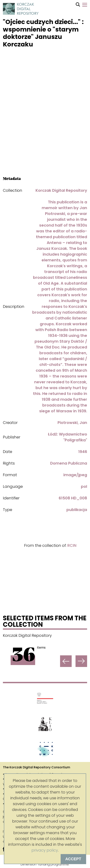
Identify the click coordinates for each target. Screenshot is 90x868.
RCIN (72, 545)
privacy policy (45, 850)
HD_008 (79, 498)
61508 (64, 498)
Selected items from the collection (45, 622)
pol (84, 486)
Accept (73, 859)
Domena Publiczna (69, 463)
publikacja (77, 510)
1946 (83, 452)
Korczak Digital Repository (61, 190)
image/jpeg (75, 475)
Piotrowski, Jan (72, 423)
